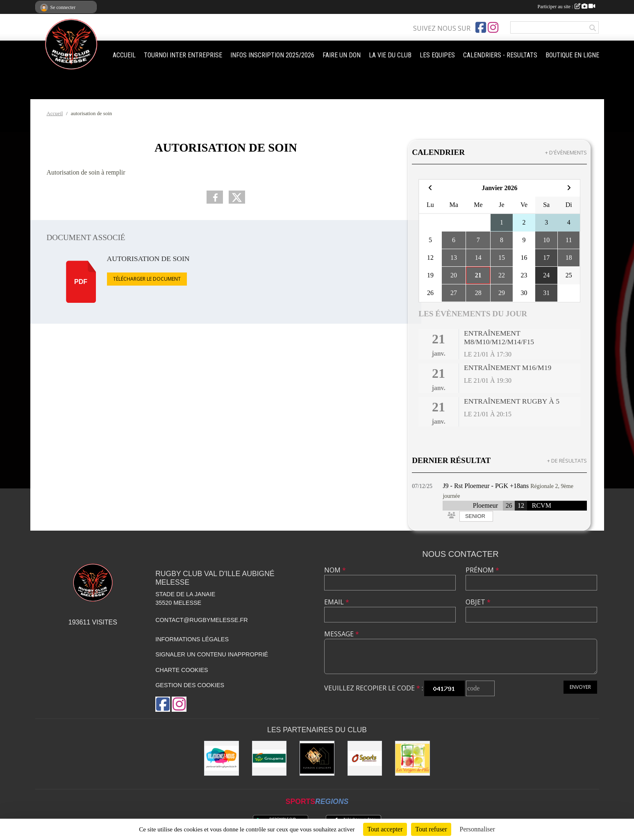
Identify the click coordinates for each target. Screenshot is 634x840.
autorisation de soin (148, 259)
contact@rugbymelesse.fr (201, 620)
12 (521, 505)
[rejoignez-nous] (222, 758)
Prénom (482, 570)
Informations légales (192, 639)
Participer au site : (566, 7)
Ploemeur (485, 505)
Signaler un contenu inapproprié (212, 654)
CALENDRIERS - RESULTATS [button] (500, 55)
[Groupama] (269, 758)
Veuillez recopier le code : (374, 688)
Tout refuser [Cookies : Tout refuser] (431, 829)
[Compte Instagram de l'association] (493, 27)
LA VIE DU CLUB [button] (390, 55)
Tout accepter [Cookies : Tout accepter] (385, 829)
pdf (81, 282)
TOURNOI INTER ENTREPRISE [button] (183, 55)
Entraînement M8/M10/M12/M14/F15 (499, 337)
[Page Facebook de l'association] (481, 27)
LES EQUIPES (437, 55)
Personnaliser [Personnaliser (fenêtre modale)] (477, 829)
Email (337, 602)
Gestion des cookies (190, 685)
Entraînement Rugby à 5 (512, 401)
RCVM (542, 505)
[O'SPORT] (365, 758)
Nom (335, 570)
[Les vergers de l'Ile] (412, 758)
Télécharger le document (147, 279)
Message (342, 634)
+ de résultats (567, 461)
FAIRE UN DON (342, 55)
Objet (478, 602)
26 (509, 505)
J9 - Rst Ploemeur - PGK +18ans (486, 486)
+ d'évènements (566, 152)
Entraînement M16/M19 (508, 368)
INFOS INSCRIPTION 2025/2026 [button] (272, 55)
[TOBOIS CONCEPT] (317, 758)
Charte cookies (182, 670)
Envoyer (580, 687)
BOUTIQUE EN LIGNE (572, 55)
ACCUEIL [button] (124, 55)
